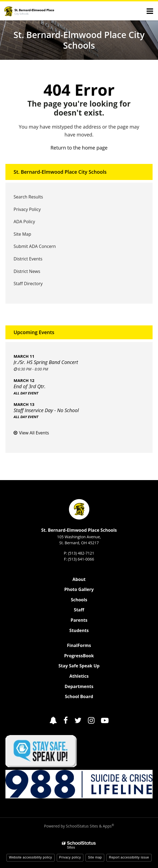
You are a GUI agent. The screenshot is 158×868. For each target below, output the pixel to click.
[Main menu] (150, 11)
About (79, 579)
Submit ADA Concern (35, 246)
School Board (79, 696)
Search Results (28, 197)
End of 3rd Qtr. (30, 386)
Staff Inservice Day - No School (46, 410)
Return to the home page (79, 148)
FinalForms (79, 645)
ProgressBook (79, 656)
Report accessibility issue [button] (129, 857)
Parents (79, 620)
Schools (79, 600)
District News (27, 271)
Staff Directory (28, 284)
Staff (79, 610)
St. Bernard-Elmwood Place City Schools (60, 172)
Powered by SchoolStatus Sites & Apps (79, 826)
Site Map (22, 234)
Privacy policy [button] (70, 857)
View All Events (34, 433)
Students (79, 630)
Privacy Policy (27, 209)
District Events (28, 259)
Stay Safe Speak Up (79, 666)
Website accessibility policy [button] (31, 857)
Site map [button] (95, 857)
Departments (79, 686)
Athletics (79, 676)
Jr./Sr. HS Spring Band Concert (46, 362)
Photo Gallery (79, 589)
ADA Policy (24, 222)
